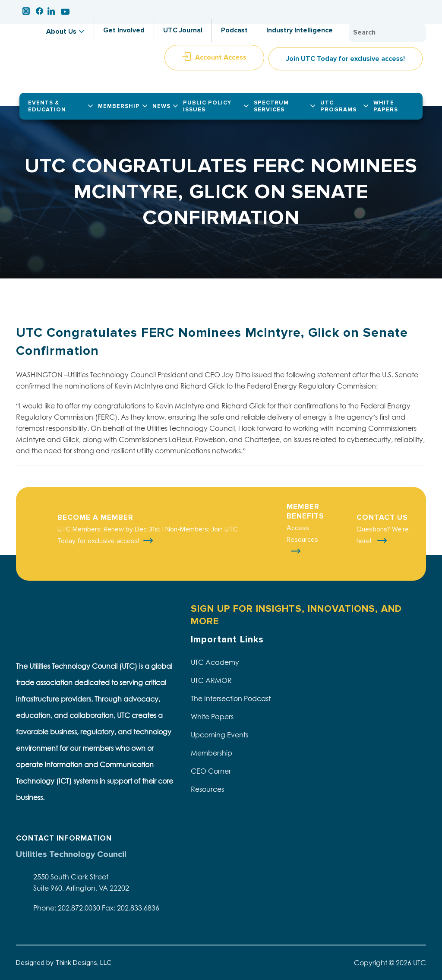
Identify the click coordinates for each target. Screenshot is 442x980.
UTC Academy (215, 662)
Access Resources (302, 534)
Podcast (234, 30)
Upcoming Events (219, 735)
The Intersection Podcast (231, 699)
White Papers (212, 717)
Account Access (221, 57)
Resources (207, 789)
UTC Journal (183, 30)
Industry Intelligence (300, 30)
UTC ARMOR (211, 680)
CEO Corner (211, 771)
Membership (212, 753)
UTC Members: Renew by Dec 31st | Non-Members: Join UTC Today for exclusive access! (148, 535)
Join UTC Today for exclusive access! (346, 59)
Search (417, 33)
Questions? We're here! (383, 535)
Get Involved (124, 30)
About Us (61, 32)
